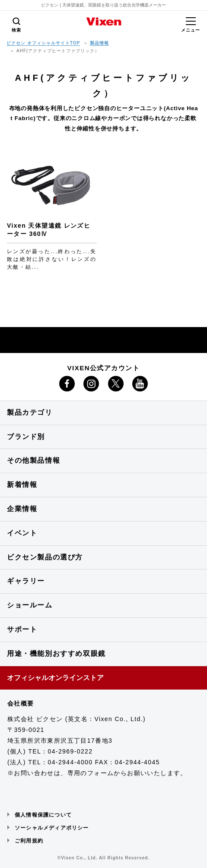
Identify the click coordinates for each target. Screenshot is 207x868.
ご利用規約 (29, 841)
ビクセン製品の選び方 (45, 557)
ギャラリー (26, 581)
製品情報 (99, 43)
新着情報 (22, 485)
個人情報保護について (43, 815)
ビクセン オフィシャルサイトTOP (43, 43)
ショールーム (30, 605)
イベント (22, 533)
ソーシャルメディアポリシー (52, 828)
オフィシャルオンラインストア (55, 678)
